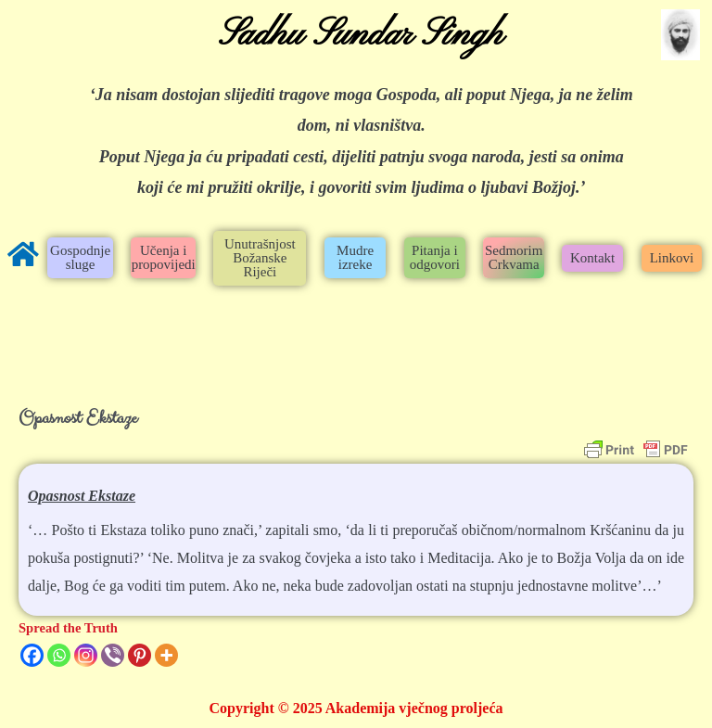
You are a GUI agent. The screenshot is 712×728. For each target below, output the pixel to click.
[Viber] (113, 655)
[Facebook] (32, 655)
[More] (166, 655)
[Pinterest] (140, 655)
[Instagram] (86, 655)
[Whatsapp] (59, 655)
